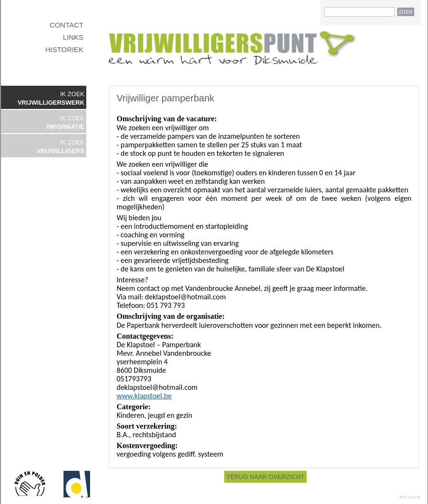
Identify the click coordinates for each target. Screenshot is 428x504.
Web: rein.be (410, 497)
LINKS (73, 37)
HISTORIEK (64, 49)
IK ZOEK (51, 98)
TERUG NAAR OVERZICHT (265, 477)
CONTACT (67, 25)
